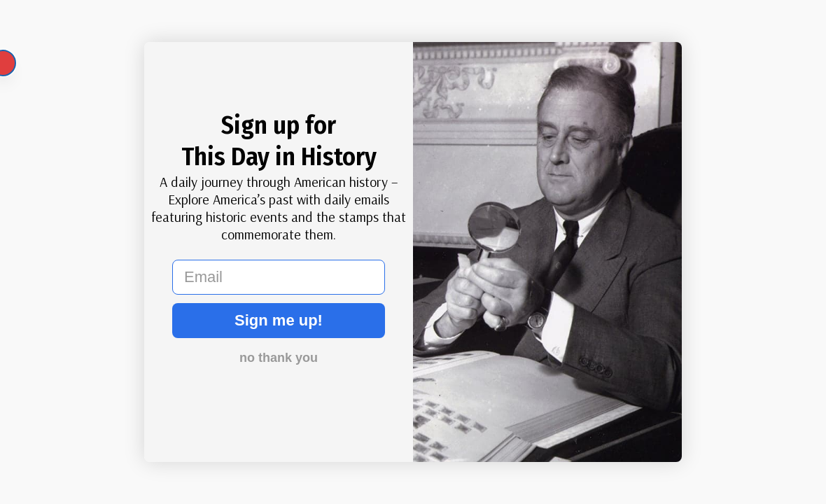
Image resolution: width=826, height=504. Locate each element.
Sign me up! (279, 320)
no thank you (279, 358)
